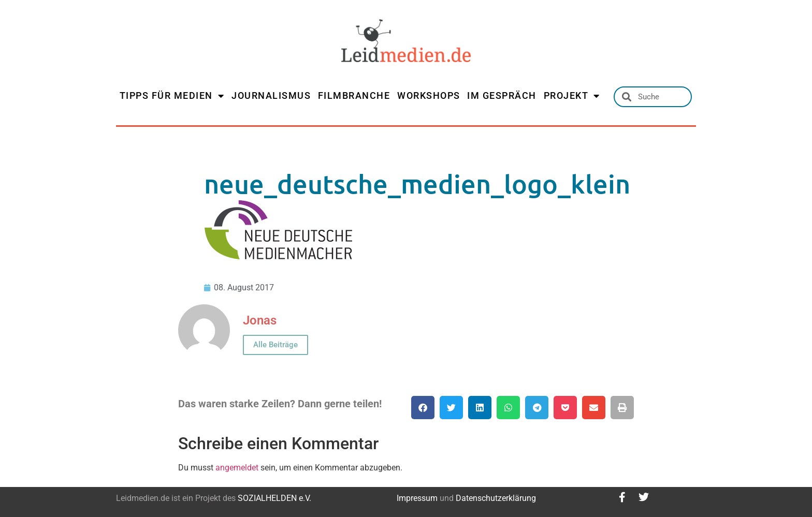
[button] (423, 408)
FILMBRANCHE (354, 95)
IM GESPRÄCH (502, 95)
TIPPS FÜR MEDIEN (172, 96)
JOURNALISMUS (271, 95)
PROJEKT (572, 96)
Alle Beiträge (275, 345)
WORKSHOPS (429, 95)
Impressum (417, 498)
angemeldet (237, 468)
